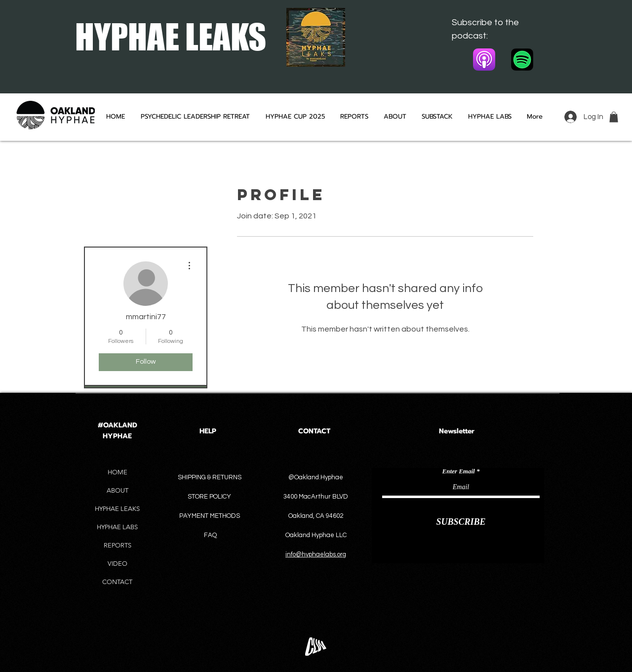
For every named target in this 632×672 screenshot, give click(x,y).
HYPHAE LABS (117, 527)
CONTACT (117, 582)
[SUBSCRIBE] (461, 522)
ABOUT (118, 490)
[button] (614, 117)
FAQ (210, 535)
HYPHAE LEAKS (117, 509)
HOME (118, 472)
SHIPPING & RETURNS (210, 477)
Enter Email (459, 471)
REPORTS (118, 545)
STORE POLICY (210, 497)
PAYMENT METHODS (210, 516)
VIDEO (118, 564)
